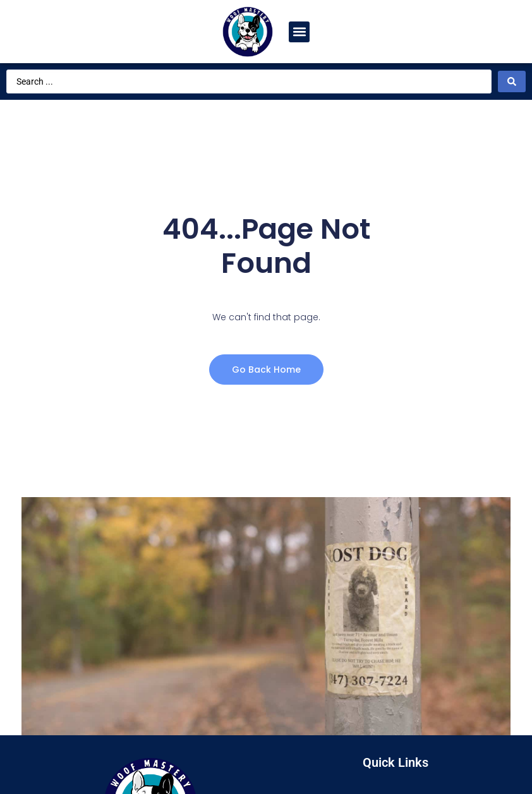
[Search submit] (512, 81)
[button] (299, 32)
